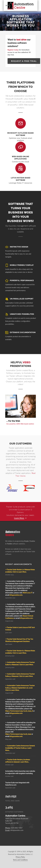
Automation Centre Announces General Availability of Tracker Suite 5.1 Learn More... (20, 748)
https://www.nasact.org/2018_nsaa (18, 734)
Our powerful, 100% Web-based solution (20, 424)
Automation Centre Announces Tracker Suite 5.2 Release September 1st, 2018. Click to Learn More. (20, 688)
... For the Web (13, 421)
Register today (13, 50)
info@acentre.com (16, 595)
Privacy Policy (20, 857)
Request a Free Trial (24, 61)
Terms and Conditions (20, 860)
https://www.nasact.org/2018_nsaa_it (19, 711)
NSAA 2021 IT (27, 593)
